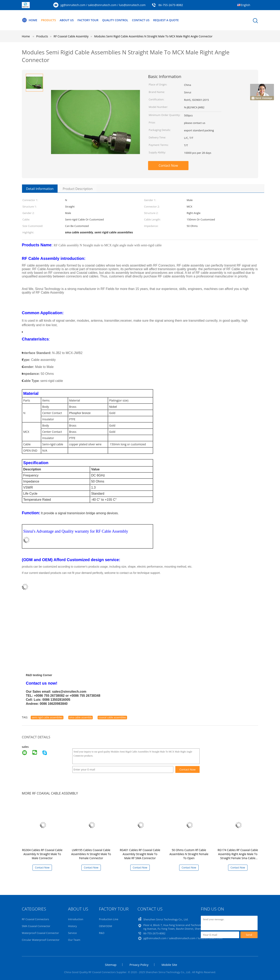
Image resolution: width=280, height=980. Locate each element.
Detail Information (40, 189)
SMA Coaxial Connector (36, 926)
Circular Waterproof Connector (41, 940)
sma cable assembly (81, 717)
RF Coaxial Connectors (35, 919)
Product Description (78, 189)
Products (48, 20)
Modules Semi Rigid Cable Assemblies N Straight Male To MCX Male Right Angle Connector (153, 36)
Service (72, 933)
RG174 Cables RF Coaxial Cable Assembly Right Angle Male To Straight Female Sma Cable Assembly (238, 856)
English (245, 5)
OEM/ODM (106, 926)
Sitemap (111, 965)
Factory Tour (88, 20)
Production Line (109, 919)
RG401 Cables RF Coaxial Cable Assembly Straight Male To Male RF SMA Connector (140, 854)
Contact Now (168, 165)
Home (29, 20)
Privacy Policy (139, 965)
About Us (67, 20)
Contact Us (141, 20)
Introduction (76, 919)
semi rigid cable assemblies (47, 717)
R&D (102, 933)
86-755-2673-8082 (171, 5)
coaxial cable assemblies (112, 717)
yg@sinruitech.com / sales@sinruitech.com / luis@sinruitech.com (103, 5)
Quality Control (115, 20)
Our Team (74, 940)
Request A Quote (166, 20)
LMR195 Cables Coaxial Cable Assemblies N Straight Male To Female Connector (91, 854)
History (72, 926)
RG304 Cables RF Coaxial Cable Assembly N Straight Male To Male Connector (42, 854)
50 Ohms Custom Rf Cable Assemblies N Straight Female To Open (189, 854)
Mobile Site (169, 965)
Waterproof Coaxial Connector (40, 933)
